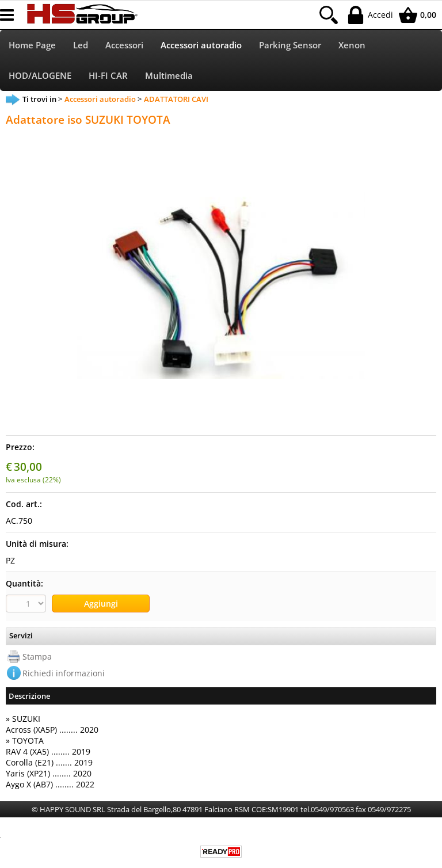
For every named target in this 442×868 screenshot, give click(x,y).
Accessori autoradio (201, 45)
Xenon (352, 45)
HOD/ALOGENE (40, 76)
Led (81, 45)
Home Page (32, 45)
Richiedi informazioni (64, 673)
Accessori (124, 45)
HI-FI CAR (108, 76)
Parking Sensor (290, 45)
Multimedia (169, 76)
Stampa (37, 656)
